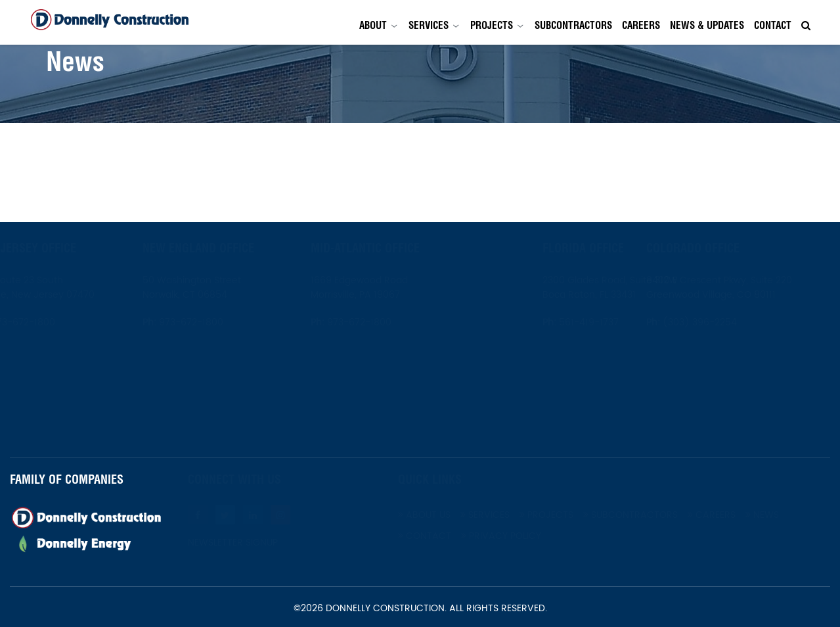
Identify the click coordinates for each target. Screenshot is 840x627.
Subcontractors (573, 25)
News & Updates (707, 25)
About (373, 25)
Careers (641, 25)
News (794, 515)
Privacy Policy (533, 536)
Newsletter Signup (265, 543)
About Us (456, 515)
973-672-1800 (54, 322)
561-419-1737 (557, 322)
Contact (773, 25)
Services (429, 25)
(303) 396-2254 (731, 322)
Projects (492, 25)
